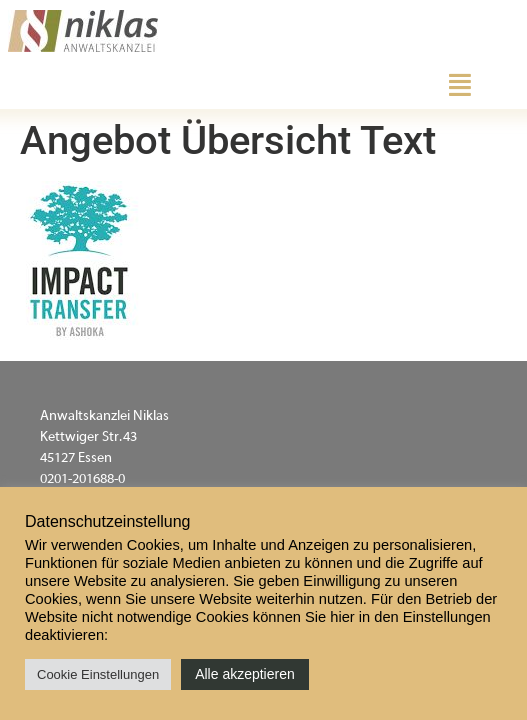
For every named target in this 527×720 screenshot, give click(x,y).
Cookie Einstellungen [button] (98, 674)
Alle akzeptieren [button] (245, 674)
